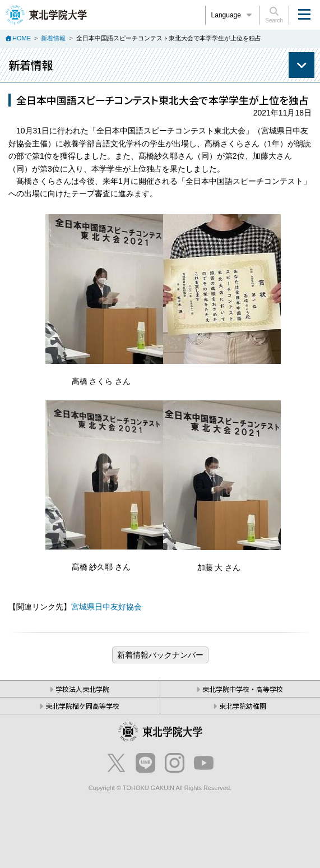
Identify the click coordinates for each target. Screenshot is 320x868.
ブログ (160, 655)
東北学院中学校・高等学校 (243, 689)
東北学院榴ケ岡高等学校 (82, 706)
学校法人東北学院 (82, 689)
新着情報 (53, 38)
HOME (22, 38)
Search (274, 15)
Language (233, 15)
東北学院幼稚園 (243, 706)
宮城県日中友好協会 (106, 607)
